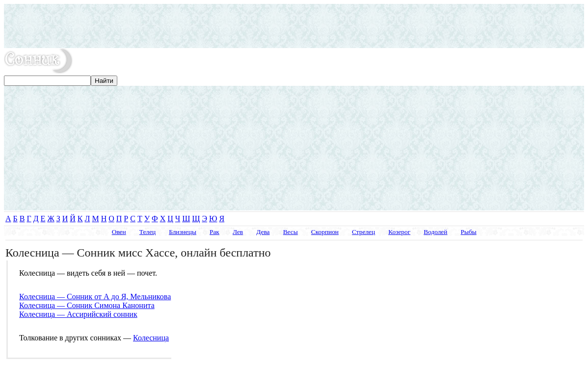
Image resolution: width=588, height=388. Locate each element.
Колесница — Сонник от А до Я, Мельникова (95, 297)
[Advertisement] (294, 26)
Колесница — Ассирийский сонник (78, 314)
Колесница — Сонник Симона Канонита (87, 305)
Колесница (151, 338)
